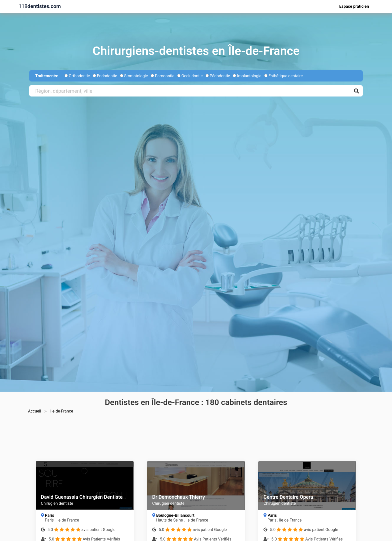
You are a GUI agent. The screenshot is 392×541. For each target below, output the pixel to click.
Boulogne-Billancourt (175, 515)
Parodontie (163, 76)
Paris (49, 515)
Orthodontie (77, 76)
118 (40, 6)
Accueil (34, 411)
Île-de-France (68, 520)
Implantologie (247, 76)
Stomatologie (134, 76)
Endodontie (105, 76)
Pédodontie (218, 76)
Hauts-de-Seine (170, 520)
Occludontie (190, 76)
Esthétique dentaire (283, 76)
